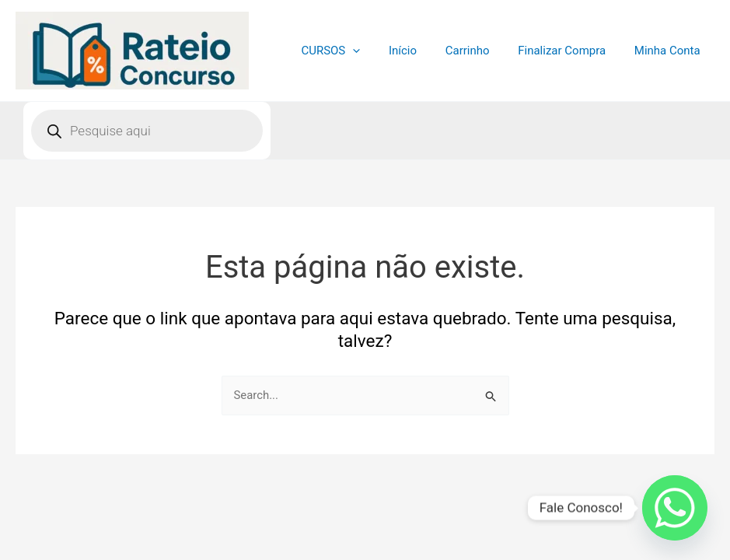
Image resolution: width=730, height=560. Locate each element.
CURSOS (354, 51)
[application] (376, 51)
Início (421, 51)
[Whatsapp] (675, 508)
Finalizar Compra (569, 51)
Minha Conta (670, 51)
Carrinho (480, 51)
